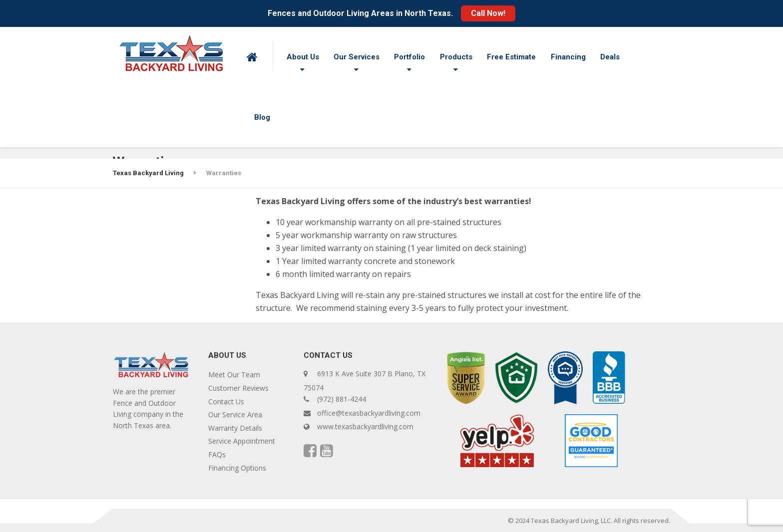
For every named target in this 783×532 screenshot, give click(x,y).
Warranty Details (235, 428)
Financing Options (237, 468)
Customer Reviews (238, 388)
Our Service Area (235, 414)
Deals (610, 57)
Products (456, 57)
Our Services (357, 57)
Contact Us (226, 401)
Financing (568, 57)
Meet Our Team (234, 375)
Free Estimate (511, 57)
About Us (303, 57)
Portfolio (409, 57)
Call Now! (488, 13)
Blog (262, 117)
